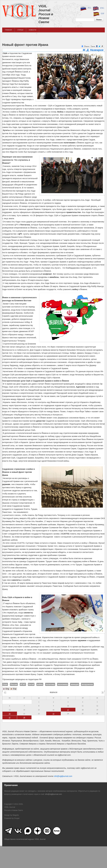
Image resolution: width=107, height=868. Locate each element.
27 (10, 718)
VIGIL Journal (44, 8)
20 (10, 714)
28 (24, 718)
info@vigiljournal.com (63, 776)
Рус (86, 8)
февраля (53, 692)
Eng (98, 8)
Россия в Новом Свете (46, 18)
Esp (98, 14)
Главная (8, 30)
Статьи (20, 30)
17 (68, 710)
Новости (33, 30)
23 (53, 714)
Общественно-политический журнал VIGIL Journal (25, 839)
